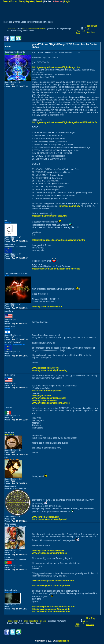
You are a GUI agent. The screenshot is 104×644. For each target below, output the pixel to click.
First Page (78, 32)
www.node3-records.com (62, 581)
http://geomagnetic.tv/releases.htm (49, 216)
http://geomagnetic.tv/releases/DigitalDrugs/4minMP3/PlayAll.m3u (65, 122)
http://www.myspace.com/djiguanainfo (51, 609)
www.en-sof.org (40, 581)
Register (30, 1)
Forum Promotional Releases (34, 29)
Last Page (91, 32)
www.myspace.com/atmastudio (48, 306)
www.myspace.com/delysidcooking (50, 370)
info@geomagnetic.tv (70, 206)
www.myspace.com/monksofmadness (51, 403)
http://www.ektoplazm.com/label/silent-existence (56, 269)
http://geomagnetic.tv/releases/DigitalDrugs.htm (56, 67)
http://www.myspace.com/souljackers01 (52, 586)
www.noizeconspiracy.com (45, 368)
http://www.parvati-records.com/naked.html (54, 607)
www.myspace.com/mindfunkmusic (50, 553)
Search (39, 1)
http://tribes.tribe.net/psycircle (47, 391)
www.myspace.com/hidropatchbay (49, 398)
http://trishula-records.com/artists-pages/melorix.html (59, 240)
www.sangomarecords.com (46, 517)
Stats (21, 1)
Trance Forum (10, 1)
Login (67, 1)
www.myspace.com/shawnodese (48, 551)
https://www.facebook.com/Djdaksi (49, 519)
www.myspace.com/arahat (45, 400)
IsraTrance (64, 641)
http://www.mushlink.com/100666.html (51, 612)
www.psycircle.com (42, 396)
